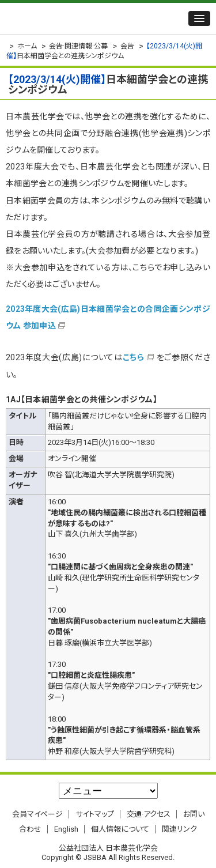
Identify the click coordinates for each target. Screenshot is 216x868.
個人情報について (120, 829)
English (66, 829)
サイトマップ (95, 814)
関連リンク (179, 829)
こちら (134, 357)
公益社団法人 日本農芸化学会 (78, 19)
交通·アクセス (149, 814)
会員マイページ (37, 814)
